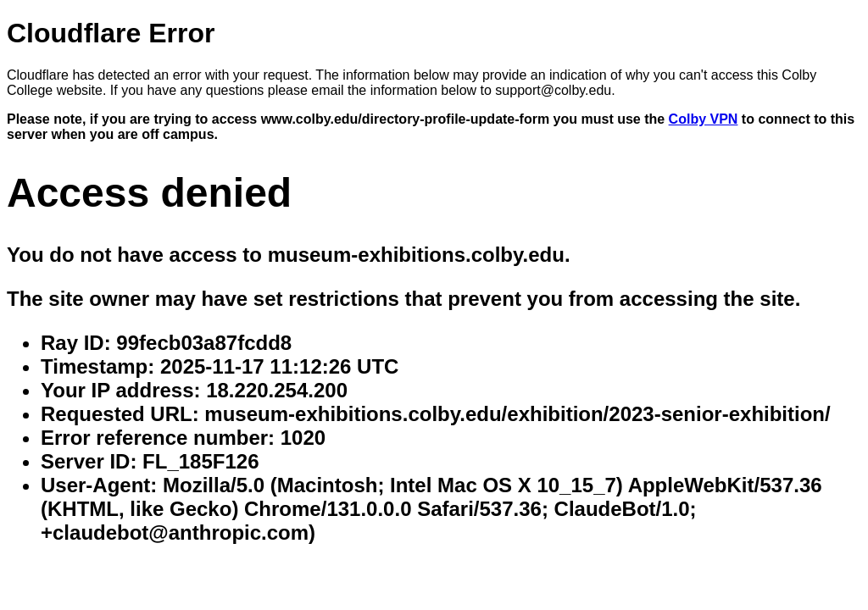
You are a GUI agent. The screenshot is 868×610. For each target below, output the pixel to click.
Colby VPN (704, 119)
